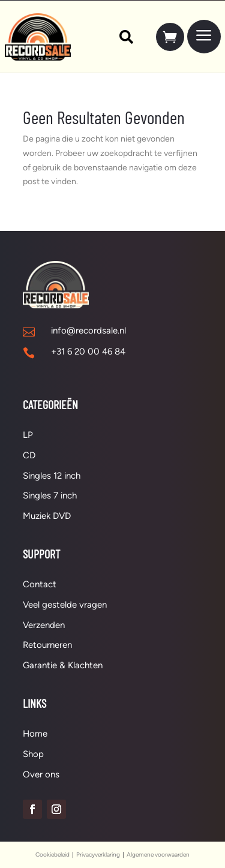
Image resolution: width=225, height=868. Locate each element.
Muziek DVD (47, 516)
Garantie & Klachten (63, 665)
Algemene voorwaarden (158, 855)
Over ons (41, 774)
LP (28, 435)
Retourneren (47, 645)
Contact (40, 584)
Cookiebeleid (52, 855)
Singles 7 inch (50, 495)
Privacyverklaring (98, 855)
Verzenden (44, 625)
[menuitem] (121, 37)
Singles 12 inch (52, 476)
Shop (33, 754)
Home (35, 734)
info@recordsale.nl (88, 331)
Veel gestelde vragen (65, 605)
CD (29, 455)
